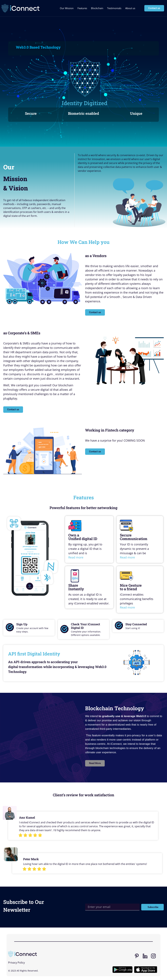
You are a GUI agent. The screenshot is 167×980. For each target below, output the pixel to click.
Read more (76, 557)
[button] (95, 763)
